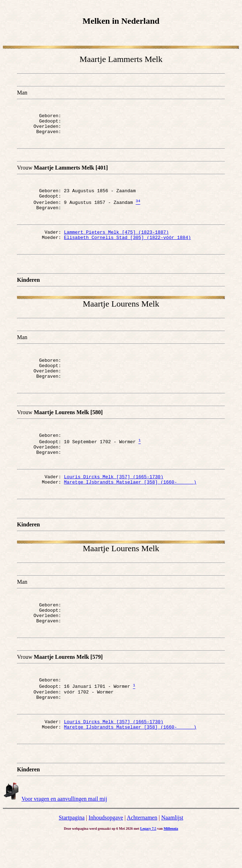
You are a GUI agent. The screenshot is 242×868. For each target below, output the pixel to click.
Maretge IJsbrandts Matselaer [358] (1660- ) (130, 503)
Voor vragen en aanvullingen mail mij (64, 831)
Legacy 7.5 (148, 860)
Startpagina (72, 849)
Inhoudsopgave (106, 849)
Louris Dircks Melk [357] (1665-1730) (114, 497)
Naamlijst (172, 849)
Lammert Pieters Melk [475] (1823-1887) (116, 241)
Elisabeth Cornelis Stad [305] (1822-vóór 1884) (128, 248)
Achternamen (142, 849)
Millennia (171, 860)
